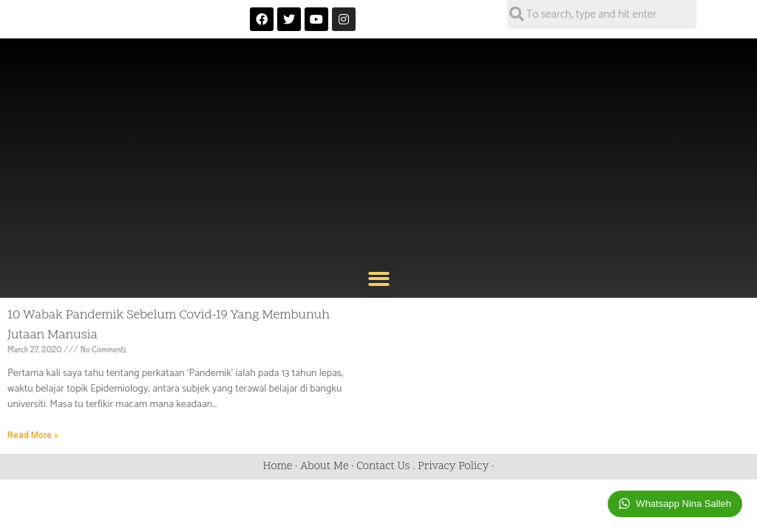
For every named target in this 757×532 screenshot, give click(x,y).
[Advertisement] (378, 151)
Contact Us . (387, 467)
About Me (324, 467)
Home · (282, 467)
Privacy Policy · (456, 467)
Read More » (33, 435)
